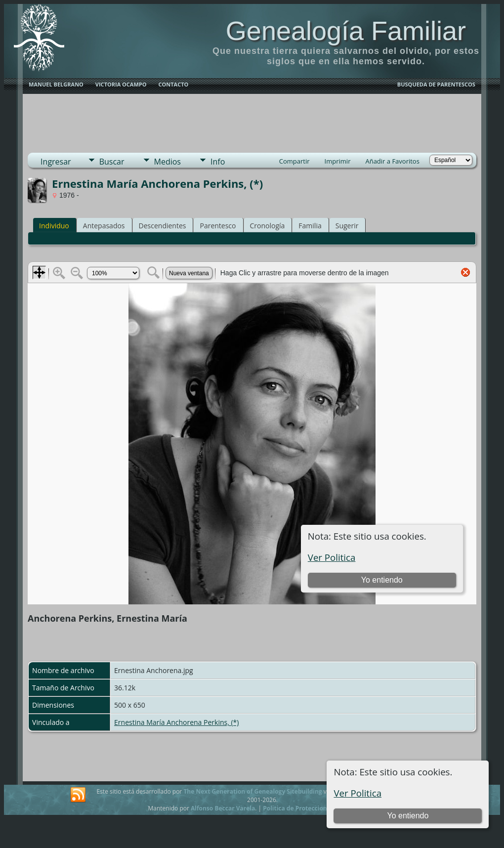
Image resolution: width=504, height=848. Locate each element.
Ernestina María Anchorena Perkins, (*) (176, 722)
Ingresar (56, 162)
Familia (310, 226)
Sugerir (347, 226)
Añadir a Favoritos (392, 161)
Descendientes (163, 226)
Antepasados (104, 226)
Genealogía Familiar (346, 31)
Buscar (112, 162)
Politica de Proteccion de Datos (309, 808)
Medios (168, 162)
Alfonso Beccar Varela (223, 808)
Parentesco (218, 226)
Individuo (54, 226)
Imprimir (338, 161)
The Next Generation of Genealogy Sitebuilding (252, 791)
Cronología (268, 226)
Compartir (294, 161)
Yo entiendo (408, 816)
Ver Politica (357, 793)
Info (218, 162)
